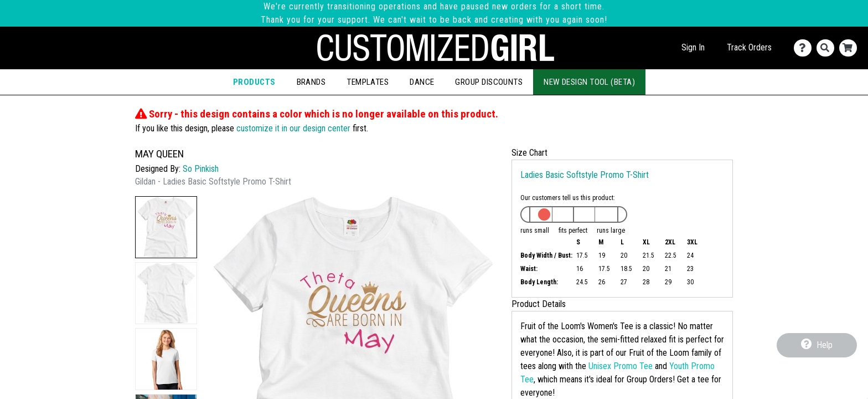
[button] (166, 227)
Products (254, 82)
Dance (422, 82)
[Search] (828, 48)
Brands (311, 82)
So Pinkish (201, 169)
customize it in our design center (293, 128)
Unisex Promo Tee (621, 366)
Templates (368, 82)
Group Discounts (489, 82)
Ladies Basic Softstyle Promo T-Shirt (585, 175)
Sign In (693, 47)
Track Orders (749, 47)
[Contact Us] (805, 48)
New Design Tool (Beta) (589, 82)
